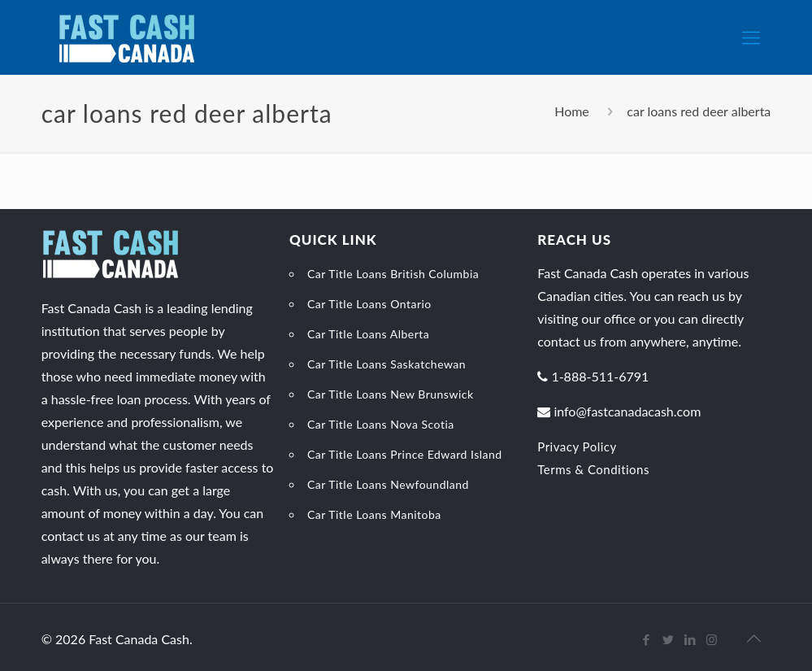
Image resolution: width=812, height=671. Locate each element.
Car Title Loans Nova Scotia (381, 424)
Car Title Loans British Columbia (393, 274)
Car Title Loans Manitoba (374, 514)
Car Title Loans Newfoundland (388, 484)
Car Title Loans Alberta (368, 334)
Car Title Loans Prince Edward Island (405, 454)
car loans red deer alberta (699, 111)
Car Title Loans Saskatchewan (386, 364)
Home (572, 111)
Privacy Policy (577, 447)
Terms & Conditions (593, 469)
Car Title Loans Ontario (369, 304)
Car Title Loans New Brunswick (391, 394)
